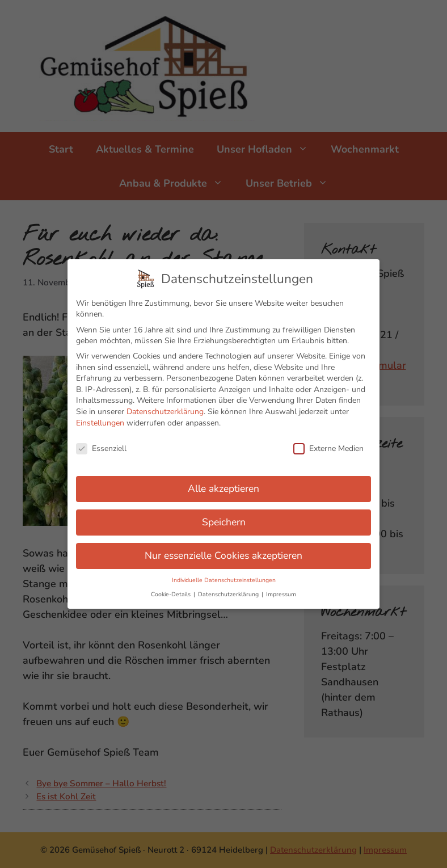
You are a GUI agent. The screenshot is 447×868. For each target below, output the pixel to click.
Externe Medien (328, 443)
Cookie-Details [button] (172, 589)
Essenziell (101, 443)
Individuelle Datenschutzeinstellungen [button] (224, 574)
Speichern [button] (224, 516)
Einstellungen (100, 417)
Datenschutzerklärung (165, 406)
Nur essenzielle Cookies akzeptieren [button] (223, 550)
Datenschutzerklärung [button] (229, 589)
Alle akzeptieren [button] (223, 483)
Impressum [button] (281, 589)
